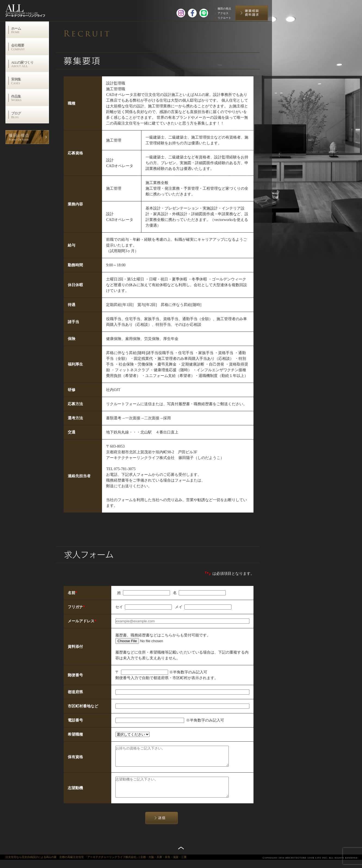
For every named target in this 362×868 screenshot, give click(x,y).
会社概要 (30, 47)
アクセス (223, 13)
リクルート (224, 18)
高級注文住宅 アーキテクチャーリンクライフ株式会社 (31, 9)
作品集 (30, 98)
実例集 (30, 81)
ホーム (30, 30)
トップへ (181, 856)
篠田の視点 (224, 9)
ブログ (30, 115)
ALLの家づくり (30, 64)
